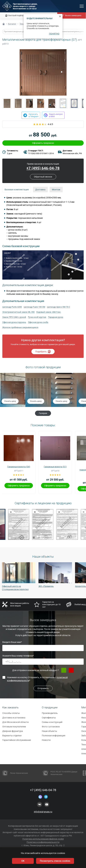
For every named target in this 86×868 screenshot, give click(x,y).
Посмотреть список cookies (55, 861)
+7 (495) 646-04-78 (43, 790)
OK (23, 861)
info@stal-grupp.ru (43, 812)
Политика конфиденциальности (43, 842)
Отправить (43, 688)
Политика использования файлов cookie (43, 839)
